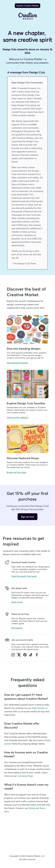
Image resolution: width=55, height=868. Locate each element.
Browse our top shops (17, 472)
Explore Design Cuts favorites (26, 403)
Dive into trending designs (24, 349)
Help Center (38, 708)
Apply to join (17, 602)
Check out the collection (18, 417)
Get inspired (17, 628)
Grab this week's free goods (24, 576)
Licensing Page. (25, 776)
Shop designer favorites (17, 363)
